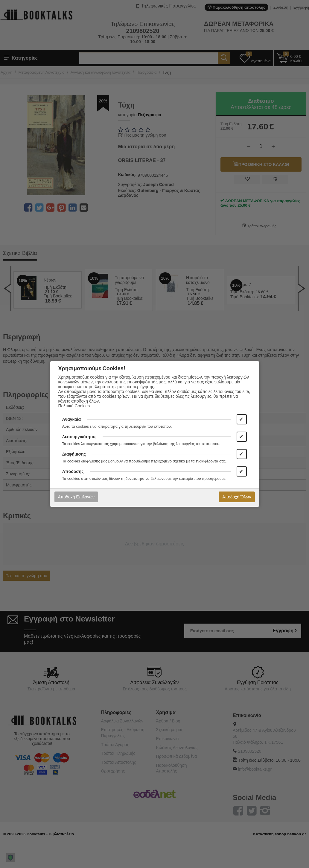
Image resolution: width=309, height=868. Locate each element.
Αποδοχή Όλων (237, 497)
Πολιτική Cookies (74, 406)
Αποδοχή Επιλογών (76, 497)
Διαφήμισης (74, 454)
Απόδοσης (73, 471)
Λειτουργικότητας (79, 437)
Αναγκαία (71, 419)
